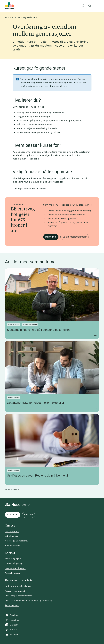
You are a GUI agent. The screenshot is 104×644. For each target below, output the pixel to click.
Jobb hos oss (11, 536)
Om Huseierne (12, 531)
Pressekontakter (13, 573)
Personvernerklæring (15, 591)
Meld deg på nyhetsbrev (16, 541)
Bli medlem (51, 237)
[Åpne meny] (96, 6)
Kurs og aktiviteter (28, 17)
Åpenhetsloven (12, 605)
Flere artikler (12, 489)
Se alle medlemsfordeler (75, 237)
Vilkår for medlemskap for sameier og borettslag (28, 600)
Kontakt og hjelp (13, 559)
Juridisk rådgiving (13, 563)
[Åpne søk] (90, 6)
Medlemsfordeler (13, 546)
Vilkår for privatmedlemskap (19, 596)
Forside (9, 17)
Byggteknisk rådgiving (15, 568)
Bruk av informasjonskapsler (19, 586)
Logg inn (29, 515)
